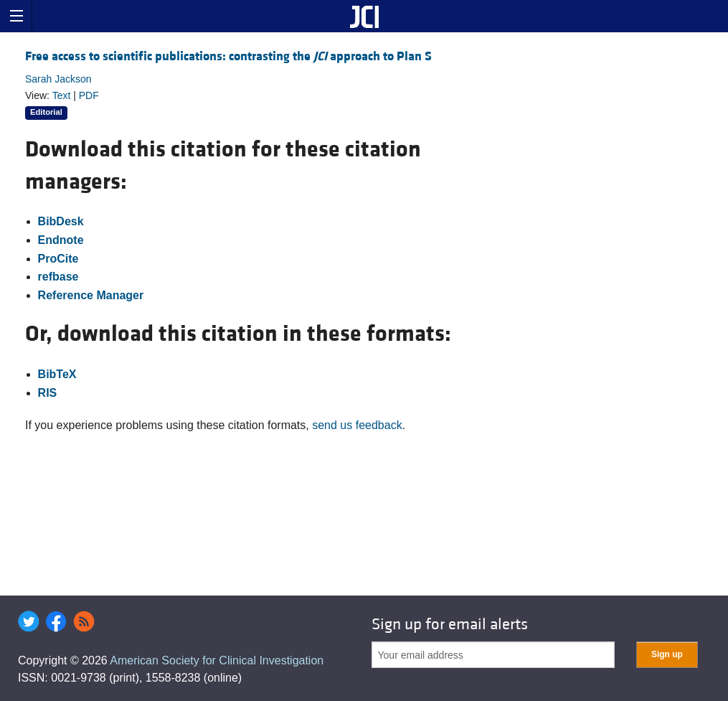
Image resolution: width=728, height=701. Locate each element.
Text (62, 95)
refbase (58, 277)
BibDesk (61, 221)
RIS (48, 393)
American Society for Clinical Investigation (217, 660)
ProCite (58, 259)
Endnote (61, 240)
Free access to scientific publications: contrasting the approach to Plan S (228, 56)
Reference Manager (91, 295)
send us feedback (357, 425)
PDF (89, 95)
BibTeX (57, 374)
